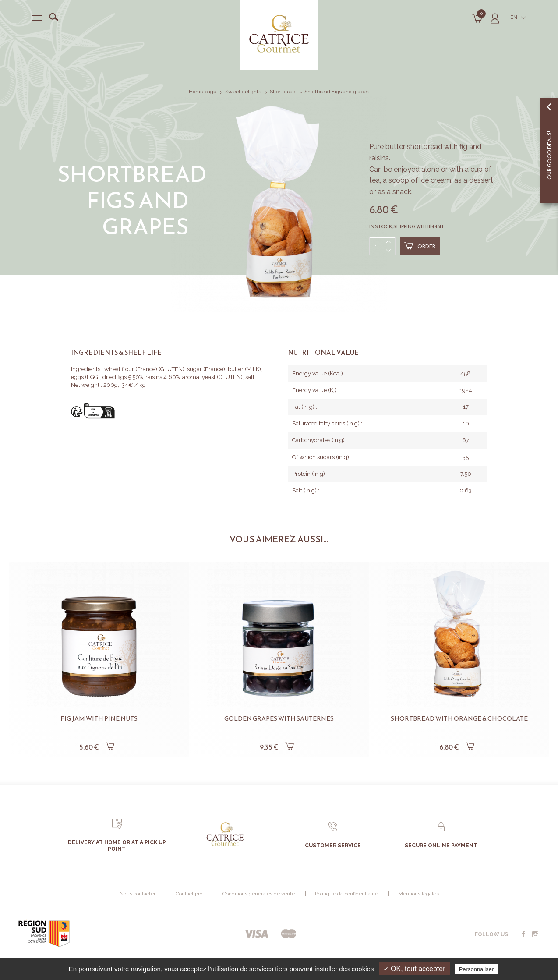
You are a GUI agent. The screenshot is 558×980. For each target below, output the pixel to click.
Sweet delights (243, 92)
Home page (203, 92)
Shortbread (283, 92)
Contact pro (189, 894)
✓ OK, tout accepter (414, 969)
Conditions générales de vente (259, 894)
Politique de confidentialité (346, 894)
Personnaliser (477, 969)
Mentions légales (418, 894)
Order (420, 246)
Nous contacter (138, 894)
